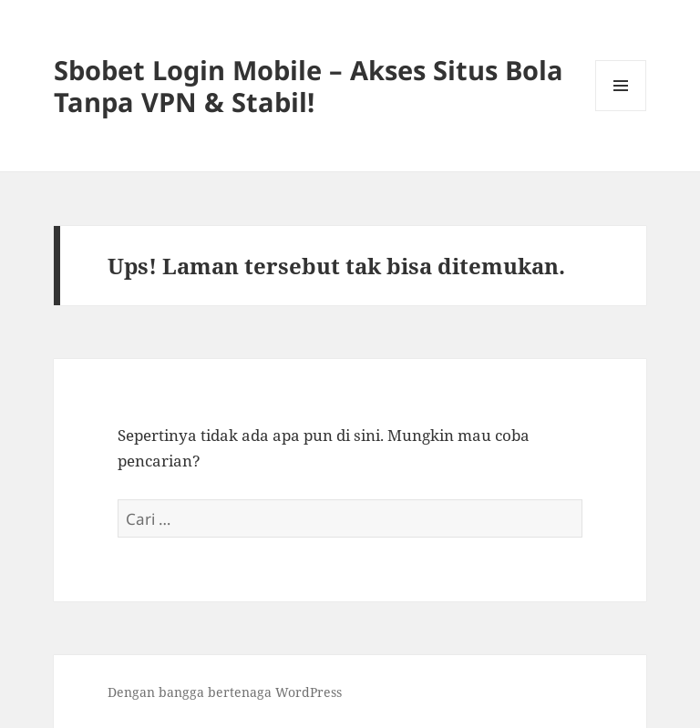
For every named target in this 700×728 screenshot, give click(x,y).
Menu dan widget (621, 111)
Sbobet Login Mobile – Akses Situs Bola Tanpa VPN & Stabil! (309, 86)
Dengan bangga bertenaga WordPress (225, 692)
